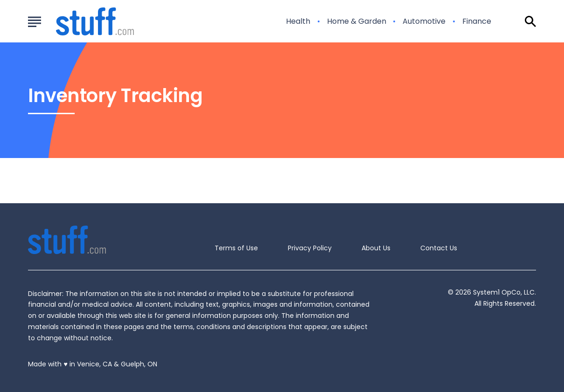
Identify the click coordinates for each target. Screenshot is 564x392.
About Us (376, 248)
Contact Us (439, 248)
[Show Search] (530, 21)
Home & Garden (357, 21)
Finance (477, 21)
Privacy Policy (310, 248)
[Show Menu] (34, 21)
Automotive (424, 21)
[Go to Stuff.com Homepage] (84, 21)
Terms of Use (236, 248)
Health (298, 21)
